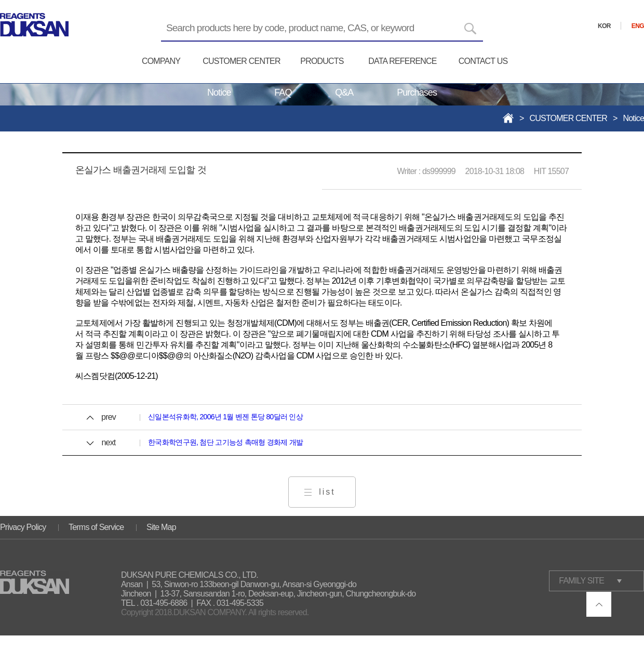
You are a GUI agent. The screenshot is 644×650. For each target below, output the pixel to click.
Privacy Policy (23, 527)
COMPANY (161, 61)
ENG (638, 26)
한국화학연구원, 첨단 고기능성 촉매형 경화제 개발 (225, 442)
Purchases (417, 92)
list (327, 492)
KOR (604, 26)
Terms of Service (96, 527)
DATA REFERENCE (402, 61)
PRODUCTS (322, 61)
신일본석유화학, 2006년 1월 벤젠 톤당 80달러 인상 (225, 417)
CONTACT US (483, 61)
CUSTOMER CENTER (242, 61)
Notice (219, 92)
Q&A (344, 92)
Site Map (161, 527)
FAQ (283, 92)
